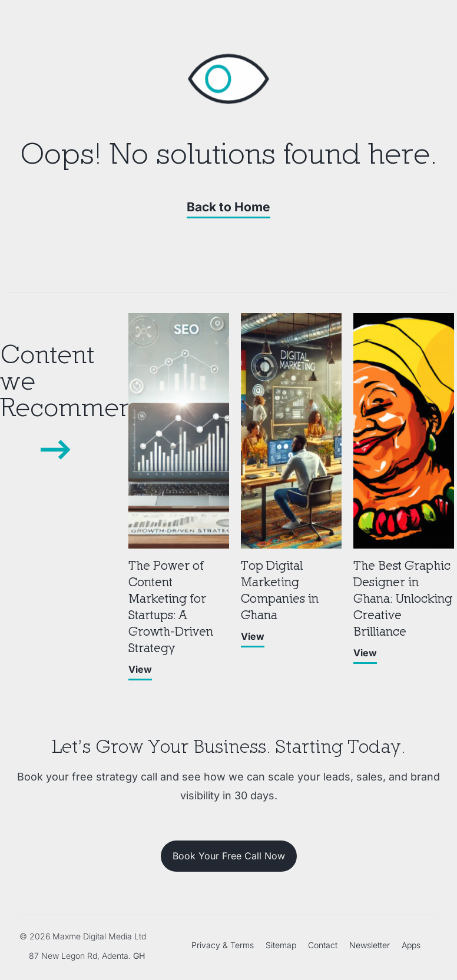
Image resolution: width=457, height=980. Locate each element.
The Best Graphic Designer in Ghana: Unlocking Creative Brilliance (403, 598)
